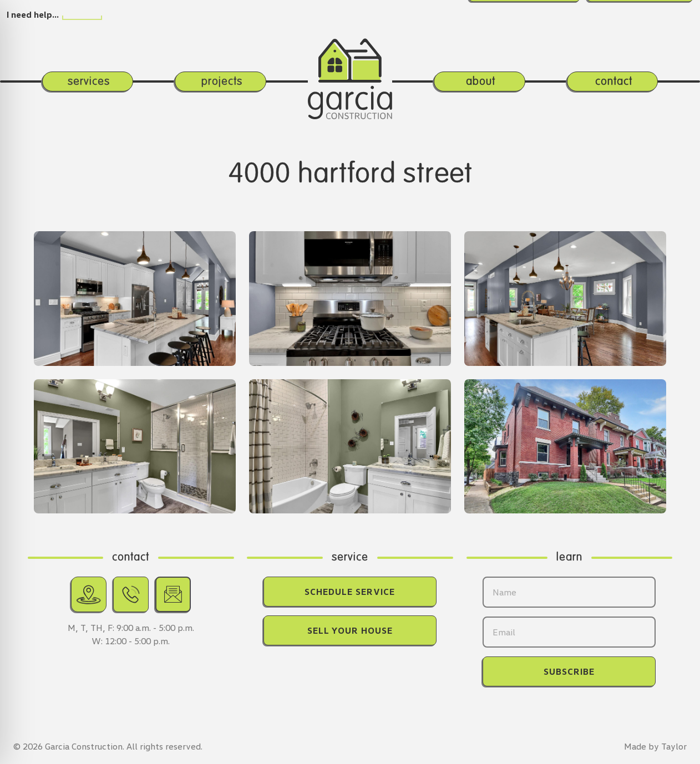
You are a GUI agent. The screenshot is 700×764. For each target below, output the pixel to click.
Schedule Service (350, 592)
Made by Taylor (655, 746)
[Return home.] (350, 63)
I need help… (33, 14)
